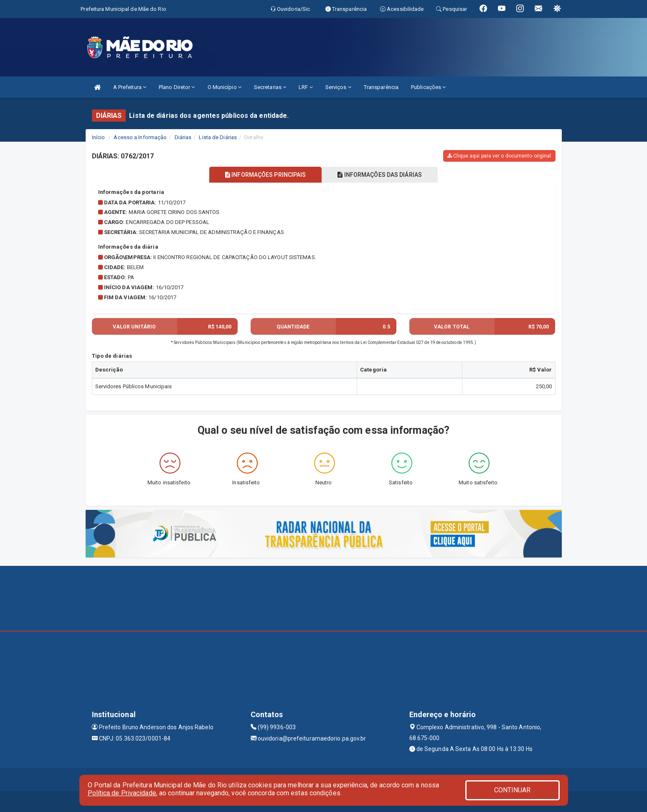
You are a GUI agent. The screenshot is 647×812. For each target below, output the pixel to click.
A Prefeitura (130, 87)
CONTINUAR (513, 790)
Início (99, 137)
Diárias (183, 137)
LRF (306, 87)
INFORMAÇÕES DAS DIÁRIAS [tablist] (381, 175)
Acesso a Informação (140, 137)
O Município (225, 87)
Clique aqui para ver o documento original (499, 156)
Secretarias (270, 87)
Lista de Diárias (218, 137)
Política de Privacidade (122, 793)
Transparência (381, 87)
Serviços (338, 87)
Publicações (428, 87)
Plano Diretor (177, 87)
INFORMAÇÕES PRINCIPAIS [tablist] (264, 175)
